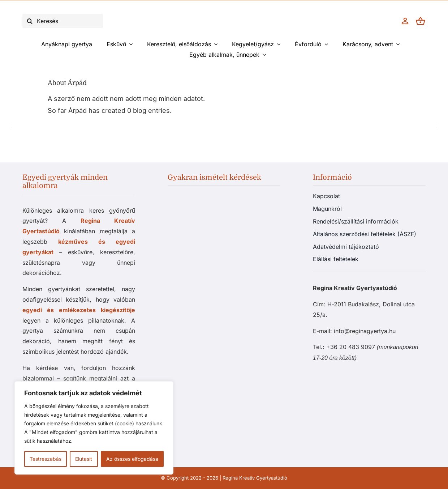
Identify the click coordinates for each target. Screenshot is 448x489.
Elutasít (84, 459)
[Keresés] (63, 21)
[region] (94, 428)
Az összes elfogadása (132, 459)
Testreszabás (46, 459)
